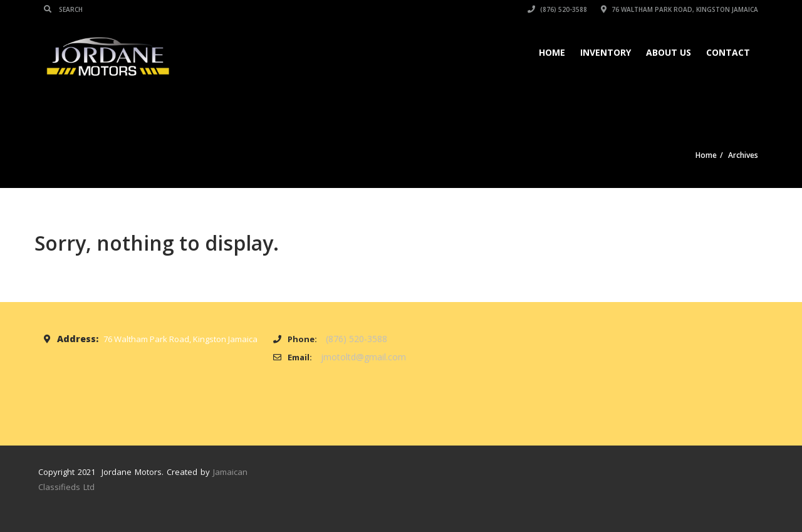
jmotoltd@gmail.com (363, 357)
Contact (728, 52)
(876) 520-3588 (557, 9)
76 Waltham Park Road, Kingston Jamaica (680, 9)
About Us (669, 52)
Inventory (606, 52)
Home (552, 52)
